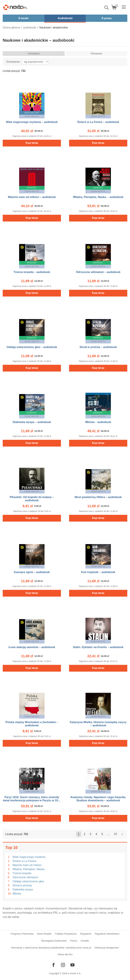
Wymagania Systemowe (54, 941)
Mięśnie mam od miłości (27, 865)
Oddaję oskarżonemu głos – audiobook (32, 347)
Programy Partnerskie (22, 934)
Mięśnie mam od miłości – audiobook (32, 197)
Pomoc (74, 941)
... (109, 834)
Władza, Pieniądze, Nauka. (29, 869)
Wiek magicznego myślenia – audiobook (32, 122)
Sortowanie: (13, 62)
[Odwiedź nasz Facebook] (53, 965)
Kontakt (85, 941)
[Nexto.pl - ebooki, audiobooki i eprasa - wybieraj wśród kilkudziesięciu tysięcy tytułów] (15, 7)
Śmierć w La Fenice (24, 861)
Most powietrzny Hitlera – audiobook (98, 497)
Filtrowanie (96, 54)
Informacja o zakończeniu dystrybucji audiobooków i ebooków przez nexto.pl (51, 948)
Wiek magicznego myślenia (29, 857)
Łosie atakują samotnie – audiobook (32, 647)
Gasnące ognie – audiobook (32, 572)
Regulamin (86, 934)
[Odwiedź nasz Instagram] (63, 965)
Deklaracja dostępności (107, 948)
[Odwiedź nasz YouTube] (72, 965)
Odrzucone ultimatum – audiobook (98, 272)
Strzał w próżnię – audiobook (98, 347)
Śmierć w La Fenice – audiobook (98, 122)
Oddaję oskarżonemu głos (28, 881)
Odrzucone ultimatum (25, 877)
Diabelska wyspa (23, 889)
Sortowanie (34, 54)
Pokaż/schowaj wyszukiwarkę (107, 8)
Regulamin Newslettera (107, 934)
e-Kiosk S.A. (75, 973)
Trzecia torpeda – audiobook (32, 272)
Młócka (17, 894)
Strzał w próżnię (22, 885)
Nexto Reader (44, 934)
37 (116, 834)
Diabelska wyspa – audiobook (32, 422)
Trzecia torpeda (22, 873)
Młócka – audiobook (98, 422)
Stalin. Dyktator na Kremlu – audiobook (98, 647)
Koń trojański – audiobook (98, 572)
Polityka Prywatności (66, 934)
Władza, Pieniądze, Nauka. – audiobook (98, 197)
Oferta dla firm (65, 954)
